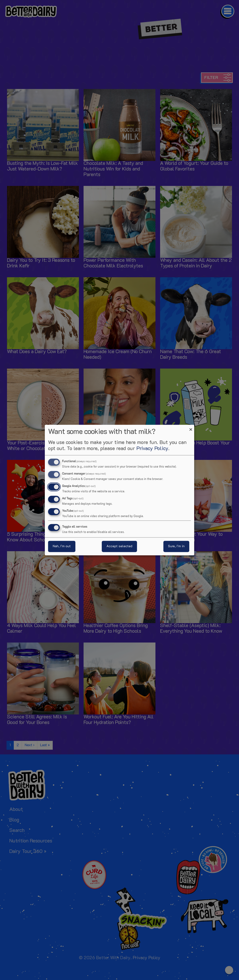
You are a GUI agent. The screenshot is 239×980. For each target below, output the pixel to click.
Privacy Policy (152, 449)
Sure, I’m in (176, 546)
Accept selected (119, 546)
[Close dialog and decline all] (191, 428)
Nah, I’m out (62, 546)
